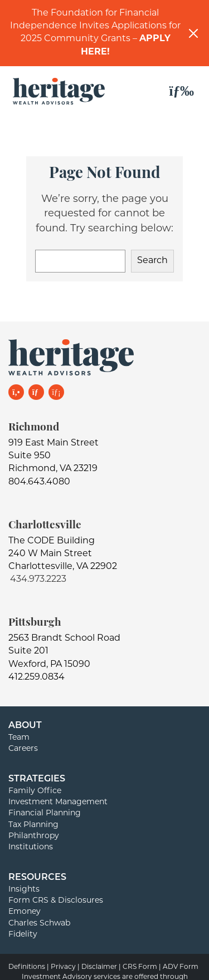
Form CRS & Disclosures (56, 901)
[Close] (193, 33)
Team (19, 738)
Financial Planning (45, 813)
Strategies (37, 779)
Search (152, 261)
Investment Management (58, 802)
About (25, 726)
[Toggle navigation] (182, 91)
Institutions (31, 847)
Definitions (27, 967)
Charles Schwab (39, 924)
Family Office (35, 791)
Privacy (63, 967)
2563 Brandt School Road (64, 639)
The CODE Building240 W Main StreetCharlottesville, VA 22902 (63, 554)
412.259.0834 (37, 677)
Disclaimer (99, 967)
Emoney (25, 912)
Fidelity (23, 935)
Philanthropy (34, 836)
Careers (23, 749)
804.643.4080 (39, 482)
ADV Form (181, 967)
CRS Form (140, 967)
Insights (24, 890)
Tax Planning (33, 825)
